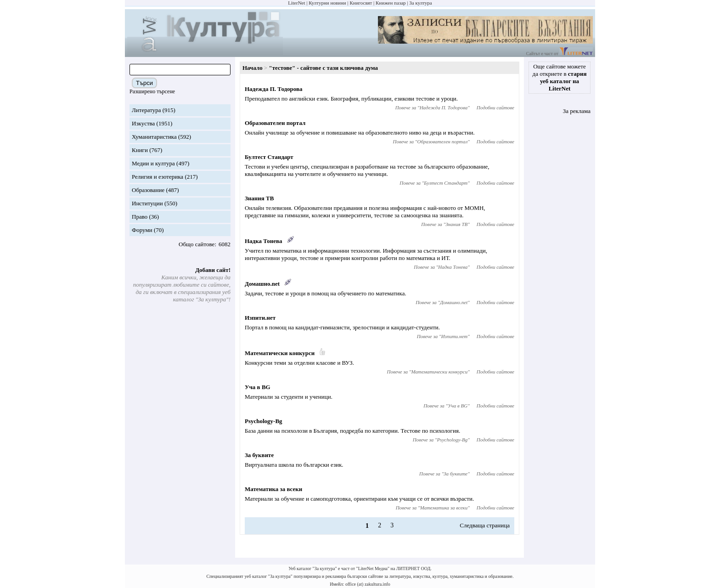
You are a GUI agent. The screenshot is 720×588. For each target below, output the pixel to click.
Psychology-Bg (264, 421)
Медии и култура (153, 163)
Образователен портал (275, 123)
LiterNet (296, 3)
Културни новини (327, 3)
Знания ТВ (259, 198)
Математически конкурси (280, 353)
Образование (148, 190)
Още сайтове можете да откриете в (560, 77)
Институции (147, 203)
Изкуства (143, 123)
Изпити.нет (260, 318)
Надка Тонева (264, 241)
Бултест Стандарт (269, 157)
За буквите (259, 455)
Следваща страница (485, 525)
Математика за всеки (273, 489)
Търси (144, 83)
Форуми (142, 230)
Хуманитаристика (154, 137)
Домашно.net (262, 284)
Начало (253, 68)
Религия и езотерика (157, 177)
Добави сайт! (213, 270)
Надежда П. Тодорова (274, 89)
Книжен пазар (391, 3)
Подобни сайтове (495, 107)
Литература (146, 110)
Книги (140, 150)
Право (140, 217)
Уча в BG (258, 387)
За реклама (577, 111)
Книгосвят (361, 3)
